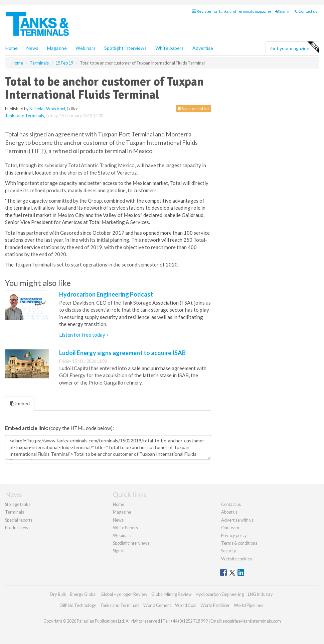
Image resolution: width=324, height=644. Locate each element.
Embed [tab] (20, 403)
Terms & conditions (239, 543)
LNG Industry (260, 594)
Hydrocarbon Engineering (220, 594)
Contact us (306, 11)
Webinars (86, 48)
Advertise (203, 48)
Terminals (15, 512)
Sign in (283, 11)
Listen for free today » (84, 335)
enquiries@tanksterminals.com (252, 621)
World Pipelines (249, 605)
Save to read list (193, 109)
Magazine (57, 48)
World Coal (186, 605)
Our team (230, 528)
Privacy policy (234, 535)
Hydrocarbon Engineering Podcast (106, 294)
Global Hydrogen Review (124, 594)
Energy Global (83, 594)
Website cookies (236, 559)
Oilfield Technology (78, 605)
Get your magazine (294, 47)
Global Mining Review (172, 594)
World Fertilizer (215, 605)
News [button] (32, 48)
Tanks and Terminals (25, 116)
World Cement (157, 605)
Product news (18, 528)
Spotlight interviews (125, 48)
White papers (170, 48)
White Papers (125, 528)
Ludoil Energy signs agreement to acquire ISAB (122, 353)
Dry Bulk (58, 594)
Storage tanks (18, 504)
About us (229, 512)
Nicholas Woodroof (47, 109)
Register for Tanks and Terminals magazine (231, 11)
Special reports (19, 520)
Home (12, 48)
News (118, 520)
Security (229, 551)
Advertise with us (237, 520)
